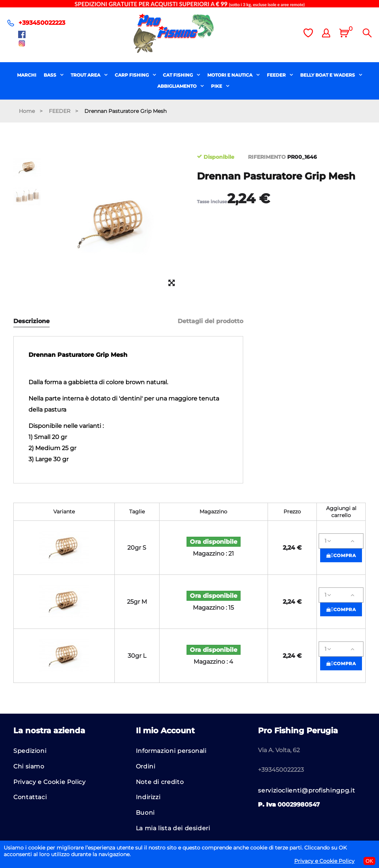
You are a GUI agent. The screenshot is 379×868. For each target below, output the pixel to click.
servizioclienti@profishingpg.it (306, 790)
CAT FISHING (178, 75)
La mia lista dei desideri (173, 828)
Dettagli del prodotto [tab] (210, 321)
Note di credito (160, 782)
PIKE (217, 86)
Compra (341, 555)
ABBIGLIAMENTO (177, 86)
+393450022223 (42, 23)
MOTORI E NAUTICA (230, 75)
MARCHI (27, 75)
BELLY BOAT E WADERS (328, 75)
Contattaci (30, 797)
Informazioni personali (171, 751)
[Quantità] (341, 541)
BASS (51, 75)
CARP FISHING (132, 75)
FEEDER (277, 75)
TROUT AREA (86, 75)
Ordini (146, 766)
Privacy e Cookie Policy (50, 782)
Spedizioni (30, 751)
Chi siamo (29, 766)
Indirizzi (148, 797)
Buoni (145, 813)
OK (369, 861)
